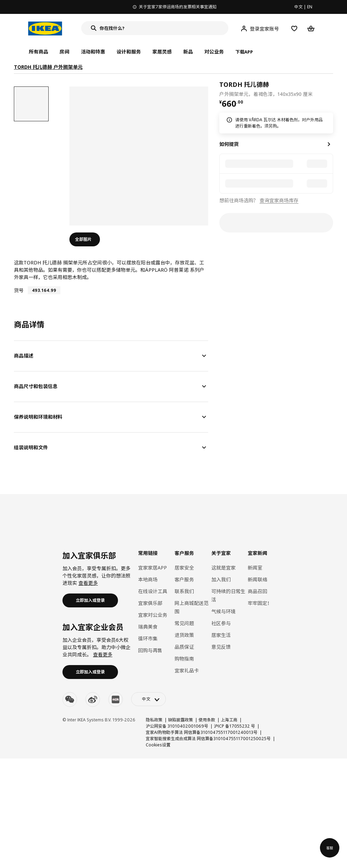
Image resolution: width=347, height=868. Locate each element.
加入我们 (221, 579)
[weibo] (93, 699)
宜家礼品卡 (187, 670)
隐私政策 (154, 720)
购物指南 (184, 659)
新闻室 (255, 568)
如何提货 (229, 144)
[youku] (116, 699)
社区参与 (221, 623)
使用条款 (207, 720)
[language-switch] (149, 699)
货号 (19, 290)
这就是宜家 (223, 568)
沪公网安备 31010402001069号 (177, 726)
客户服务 (184, 579)
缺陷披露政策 (180, 720)
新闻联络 (257, 579)
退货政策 (184, 635)
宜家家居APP (153, 568)
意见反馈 (221, 647)
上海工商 (229, 720)
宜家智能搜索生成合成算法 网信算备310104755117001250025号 (208, 739)
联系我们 (184, 591)
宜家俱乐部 (150, 603)
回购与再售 (150, 650)
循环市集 (148, 638)
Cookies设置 (158, 745)
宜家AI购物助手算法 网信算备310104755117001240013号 (202, 732)
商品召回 (257, 591)
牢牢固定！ (260, 603)
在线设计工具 (153, 591)
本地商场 (148, 579)
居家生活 (221, 635)
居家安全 (184, 568)
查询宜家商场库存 (279, 200)
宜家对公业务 (153, 615)
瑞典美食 (148, 627)
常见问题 (184, 623)
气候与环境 (223, 611)
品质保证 (184, 647)
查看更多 (88, 583)
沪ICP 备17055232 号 (234, 726)
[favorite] (330, 89)
